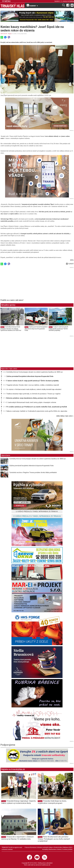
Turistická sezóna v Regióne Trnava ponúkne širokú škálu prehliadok (33, 472)
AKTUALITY (4, 34)
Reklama (66, 847)
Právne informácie (30, 847)
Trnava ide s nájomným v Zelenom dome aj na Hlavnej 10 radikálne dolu (18, 838)
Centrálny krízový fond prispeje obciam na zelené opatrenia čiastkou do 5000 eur (11, 329)
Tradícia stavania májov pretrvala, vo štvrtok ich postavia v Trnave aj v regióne (33, 394)
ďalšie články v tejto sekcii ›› (65, 416)
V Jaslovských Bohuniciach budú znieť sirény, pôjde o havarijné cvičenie (31, 402)
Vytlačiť (70, 264)
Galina (72, 1)
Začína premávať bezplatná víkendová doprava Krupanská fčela (36, 329)
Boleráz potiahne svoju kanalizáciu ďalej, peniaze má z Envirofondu (32, 398)
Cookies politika (67, 849)
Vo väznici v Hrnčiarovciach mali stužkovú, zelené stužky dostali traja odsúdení (34, 389)
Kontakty (45, 849)
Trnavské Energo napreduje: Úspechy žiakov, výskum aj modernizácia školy (18, 802)
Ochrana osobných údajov (45, 847)
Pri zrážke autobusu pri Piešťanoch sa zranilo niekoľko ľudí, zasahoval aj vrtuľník (37, 407)
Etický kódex (58, 847)
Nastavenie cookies (55, 849)
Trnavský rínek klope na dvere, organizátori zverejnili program (52, 802)
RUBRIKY (32, 5)
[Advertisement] (18, 283)
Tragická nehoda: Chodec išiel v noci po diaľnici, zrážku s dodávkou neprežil (33, 385)
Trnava (4, 801)
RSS (70, 847)
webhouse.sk (46, 865)
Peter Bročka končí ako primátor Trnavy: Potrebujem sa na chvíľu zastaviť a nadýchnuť (54, 839)
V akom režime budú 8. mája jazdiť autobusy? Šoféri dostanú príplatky (59, 329)
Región (10, 34)
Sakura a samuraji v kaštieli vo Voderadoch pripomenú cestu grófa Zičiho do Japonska (37, 411)
